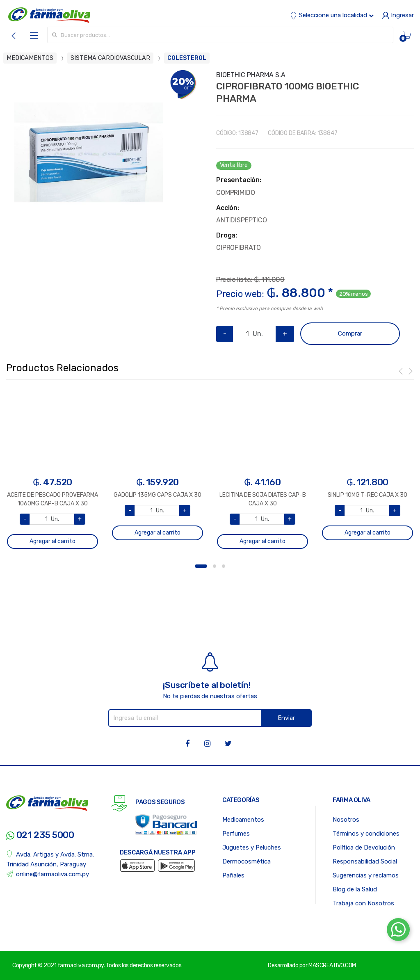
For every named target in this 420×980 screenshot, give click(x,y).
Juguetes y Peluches (252, 848)
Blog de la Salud (355, 889)
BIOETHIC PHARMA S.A (251, 75)
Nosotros (346, 820)
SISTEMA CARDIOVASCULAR (110, 58)
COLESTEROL (187, 58)
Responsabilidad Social (365, 861)
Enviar (286, 718)
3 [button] (224, 566)
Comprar (350, 334)
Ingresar (398, 15)
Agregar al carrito (52, 541)
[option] (89, 152)
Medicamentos (243, 820)
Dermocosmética (247, 861)
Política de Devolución (364, 848)
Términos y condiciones (366, 834)
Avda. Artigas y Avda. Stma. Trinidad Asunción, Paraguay (50, 859)
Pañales (233, 875)
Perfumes (236, 834)
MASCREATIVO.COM (332, 965)
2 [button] (215, 566)
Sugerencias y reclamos (366, 875)
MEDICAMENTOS (30, 58)
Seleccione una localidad (332, 15)
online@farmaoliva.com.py (48, 874)
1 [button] (201, 566)
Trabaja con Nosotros (363, 903)
